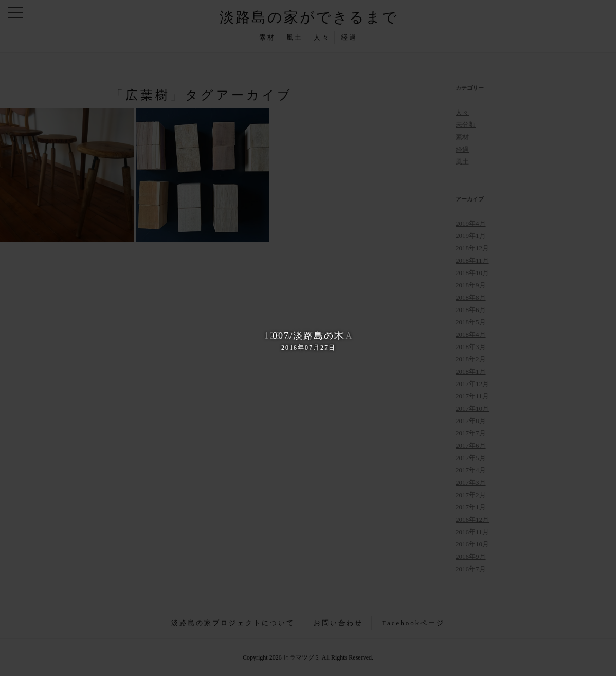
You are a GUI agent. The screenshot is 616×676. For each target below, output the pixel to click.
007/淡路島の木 (308, 341)
